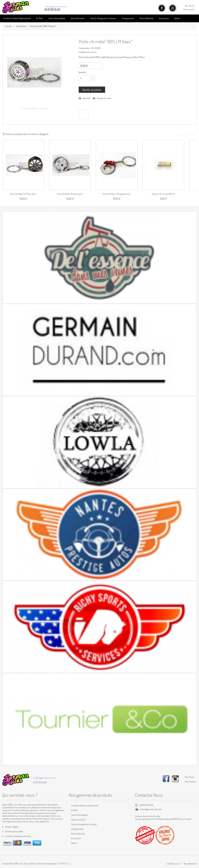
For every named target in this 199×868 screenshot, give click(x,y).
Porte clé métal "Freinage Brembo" (117, 194)
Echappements (128, 18)
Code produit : (85, 48)
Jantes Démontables (57, 18)
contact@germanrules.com (56, 6)
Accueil (8, 26)
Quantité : (83, 72)
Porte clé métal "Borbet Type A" (70, 194)
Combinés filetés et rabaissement (85, 806)
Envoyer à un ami (104, 98)
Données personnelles (14, 831)
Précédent (179, 135)
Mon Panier (190, 6)
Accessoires (164, 18)
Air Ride (39, 18)
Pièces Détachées (78, 834)
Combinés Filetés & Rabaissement (17, 18)
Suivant (191, 135)
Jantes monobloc (78, 820)
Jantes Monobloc (78, 18)
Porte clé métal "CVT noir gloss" (23, 194)
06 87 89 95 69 (40, 782)
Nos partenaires (190, 864)
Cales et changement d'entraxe (84, 824)
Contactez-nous (173, 864)
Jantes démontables (79, 815)
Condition (83, 52)
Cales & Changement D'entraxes (103, 18)
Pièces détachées (147, 18)
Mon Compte (189, 9)
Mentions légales (12, 827)
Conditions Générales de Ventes (18, 836)
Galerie (177, 18)
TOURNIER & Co (64, 864)
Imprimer (87, 98)
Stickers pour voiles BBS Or (163, 194)
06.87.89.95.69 (52, 10)
